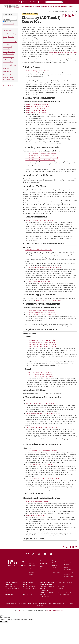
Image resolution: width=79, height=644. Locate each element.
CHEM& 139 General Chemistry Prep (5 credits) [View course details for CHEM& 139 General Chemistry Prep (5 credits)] (41, 154)
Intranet (42, 2)
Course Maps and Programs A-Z (8, 58)
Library (42, 566)
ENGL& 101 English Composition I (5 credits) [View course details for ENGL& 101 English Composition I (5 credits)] (40, 220)
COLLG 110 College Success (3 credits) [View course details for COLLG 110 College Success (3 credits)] (38, 71)
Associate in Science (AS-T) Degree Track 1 (63, 52)
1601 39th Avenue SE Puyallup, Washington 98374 (29, 588)
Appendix (6, 68)
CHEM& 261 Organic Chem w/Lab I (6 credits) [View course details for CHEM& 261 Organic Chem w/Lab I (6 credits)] (40, 310)
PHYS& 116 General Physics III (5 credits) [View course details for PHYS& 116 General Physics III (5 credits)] (40, 377)
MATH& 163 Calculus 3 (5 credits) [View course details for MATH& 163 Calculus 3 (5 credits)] (36, 112)
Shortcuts (11, 2)
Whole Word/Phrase (9, 22)
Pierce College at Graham (65, 583)
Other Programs (8, 74)
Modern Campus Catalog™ (55, 610)
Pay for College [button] (35, 7)
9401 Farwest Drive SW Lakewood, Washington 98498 (12, 588)
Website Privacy (68, 572)
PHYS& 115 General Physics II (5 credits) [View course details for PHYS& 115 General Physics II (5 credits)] (40, 375)
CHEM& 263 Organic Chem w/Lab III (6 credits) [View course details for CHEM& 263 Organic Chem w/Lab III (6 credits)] (41, 314)
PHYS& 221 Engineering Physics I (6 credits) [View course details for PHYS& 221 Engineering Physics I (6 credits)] (41, 342)
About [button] (71, 7)
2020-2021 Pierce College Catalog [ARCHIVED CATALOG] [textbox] (61, 11)
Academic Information (10, 42)
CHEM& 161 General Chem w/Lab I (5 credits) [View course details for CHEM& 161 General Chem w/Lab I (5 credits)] (40, 156)
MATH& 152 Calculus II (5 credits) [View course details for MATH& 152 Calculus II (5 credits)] (36, 110)
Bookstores (44, 564)
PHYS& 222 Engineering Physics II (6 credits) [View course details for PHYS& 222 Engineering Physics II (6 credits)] (41, 344)
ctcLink (18, 2)
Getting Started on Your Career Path (9, 53)
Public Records (56, 570)
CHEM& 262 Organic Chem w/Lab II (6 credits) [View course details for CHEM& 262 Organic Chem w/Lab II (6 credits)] (40, 312)
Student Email (33, 2)
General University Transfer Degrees (9, 78)
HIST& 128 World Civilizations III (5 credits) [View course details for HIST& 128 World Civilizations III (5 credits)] (39, 250)
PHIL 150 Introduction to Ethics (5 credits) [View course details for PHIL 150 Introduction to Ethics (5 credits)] (39, 464)
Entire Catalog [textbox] (6, 17)
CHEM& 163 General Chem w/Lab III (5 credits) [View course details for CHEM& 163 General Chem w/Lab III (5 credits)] (40, 160)
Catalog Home (7, 31)
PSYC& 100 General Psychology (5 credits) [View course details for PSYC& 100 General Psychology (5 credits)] (39, 281)
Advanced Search (8, 24)
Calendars (43, 569)
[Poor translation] (5, 622)
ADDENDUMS (7, 71)
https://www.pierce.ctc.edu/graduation (49, 300)
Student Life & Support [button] (58, 7)
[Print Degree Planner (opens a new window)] (64, 15)
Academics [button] (46, 7)
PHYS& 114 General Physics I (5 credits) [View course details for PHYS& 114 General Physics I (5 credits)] (39, 373)
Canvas (25, 2)
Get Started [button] (25, 7)
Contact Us (32, 561)
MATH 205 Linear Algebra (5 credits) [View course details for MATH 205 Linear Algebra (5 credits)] (37, 502)
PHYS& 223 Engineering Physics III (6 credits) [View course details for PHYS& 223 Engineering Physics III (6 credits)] (42, 346)
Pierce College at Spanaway (63, 588)
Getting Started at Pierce (9, 38)
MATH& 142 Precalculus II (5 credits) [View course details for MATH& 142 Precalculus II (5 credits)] (37, 106)
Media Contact (56, 573)
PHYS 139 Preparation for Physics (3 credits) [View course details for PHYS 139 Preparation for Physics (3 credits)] (41, 340)
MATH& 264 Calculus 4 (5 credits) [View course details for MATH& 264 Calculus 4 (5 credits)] (36, 515)
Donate (43, 561)
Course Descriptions (9, 65)
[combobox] (63, 11)
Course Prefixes (8, 62)
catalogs (20, 610)
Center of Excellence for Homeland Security (65, 594)
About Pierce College (10, 34)
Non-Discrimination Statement (68, 563)
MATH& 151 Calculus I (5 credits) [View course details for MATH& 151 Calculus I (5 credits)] (36, 108)
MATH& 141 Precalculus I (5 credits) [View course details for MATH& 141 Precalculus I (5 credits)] (37, 104)
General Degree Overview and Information (8, 47)
